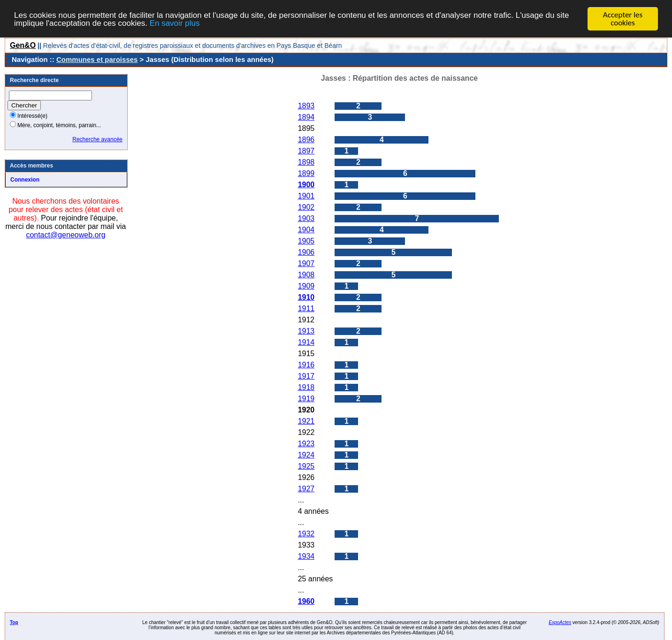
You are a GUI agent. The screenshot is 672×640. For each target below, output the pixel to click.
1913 (306, 331)
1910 (306, 297)
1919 (306, 399)
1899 (306, 173)
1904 (306, 230)
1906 (306, 252)
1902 (306, 207)
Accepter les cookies (623, 19)
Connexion (25, 180)
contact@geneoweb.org (65, 235)
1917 (306, 376)
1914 (306, 342)
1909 (306, 286)
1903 (306, 218)
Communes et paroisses (97, 59)
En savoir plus (175, 23)
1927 (306, 489)
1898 (306, 162)
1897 (306, 151)
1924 (306, 455)
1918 (306, 387)
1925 (306, 466)
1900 (306, 185)
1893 (306, 106)
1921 (306, 421)
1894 (306, 117)
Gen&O (23, 45)
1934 (306, 556)
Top (14, 622)
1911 (306, 309)
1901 (306, 196)
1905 (306, 241)
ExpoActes (560, 622)
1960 (306, 601)
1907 (306, 263)
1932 (306, 534)
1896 (306, 140)
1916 (306, 365)
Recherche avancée (97, 139)
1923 (306, 444)
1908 (306, 275)
